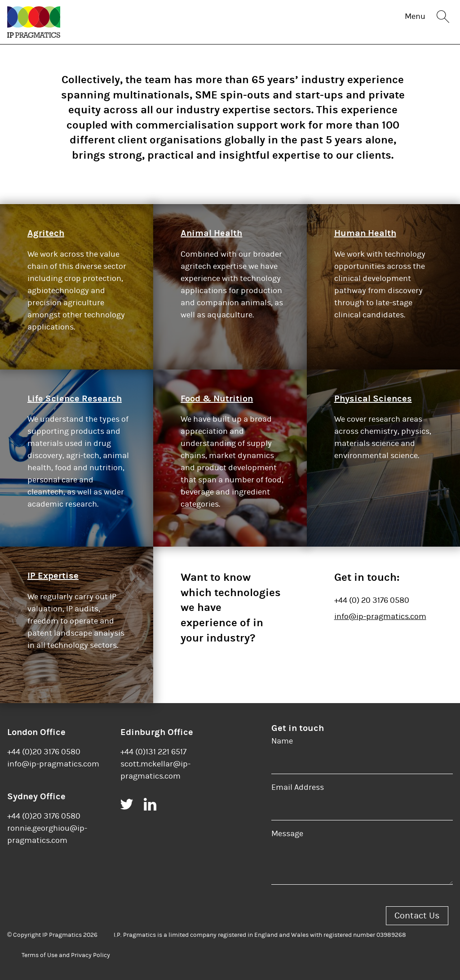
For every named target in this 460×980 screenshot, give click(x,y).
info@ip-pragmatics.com (380, 617)
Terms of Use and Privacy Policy (66, 955)
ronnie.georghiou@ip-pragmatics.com (47, 834)
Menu (415, 16)
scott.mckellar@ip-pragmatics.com (155, 770)
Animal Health (211, 233)
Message (287, 834)
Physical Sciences (373, 399)
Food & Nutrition (217, 399)
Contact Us (417, 915)
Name (282, 741)
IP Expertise (53, 576)
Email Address (298, 787)
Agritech (46, 233)
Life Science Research (75, 399)
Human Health (365, 233)
